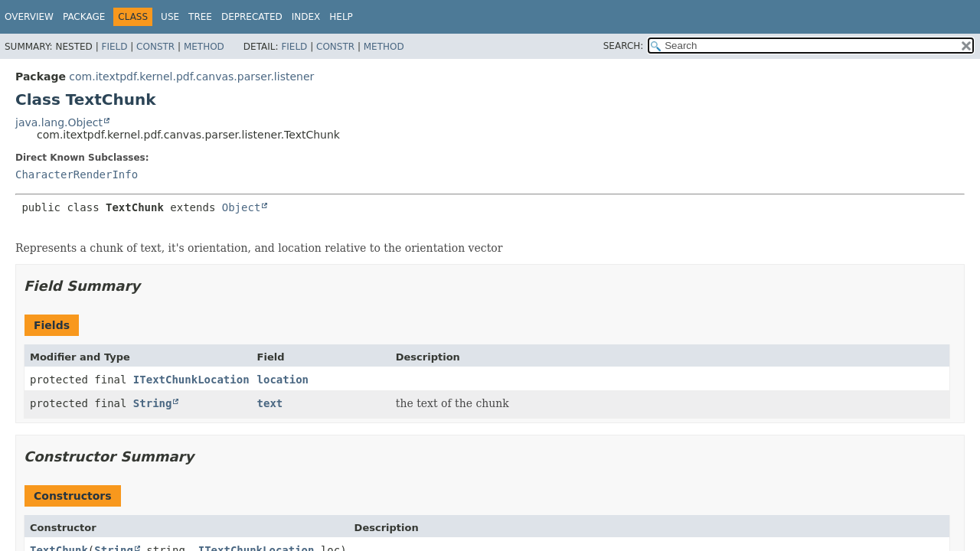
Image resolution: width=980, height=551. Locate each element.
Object (242, 207)
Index (306, 17)
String (153, 403)
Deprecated (252, 17)
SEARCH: (624, 46)
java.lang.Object (59, 122)
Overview (29, 17)
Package (84, 17)
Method (204, 47)
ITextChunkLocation (191, 380)
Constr (155, 47)
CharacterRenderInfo (77, 174)
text (270, 403)
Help (341, 17)
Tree (200, 17)
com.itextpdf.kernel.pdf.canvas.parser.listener (191, 77)
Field (114, 47)
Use (170, 17)
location (283, 380)
